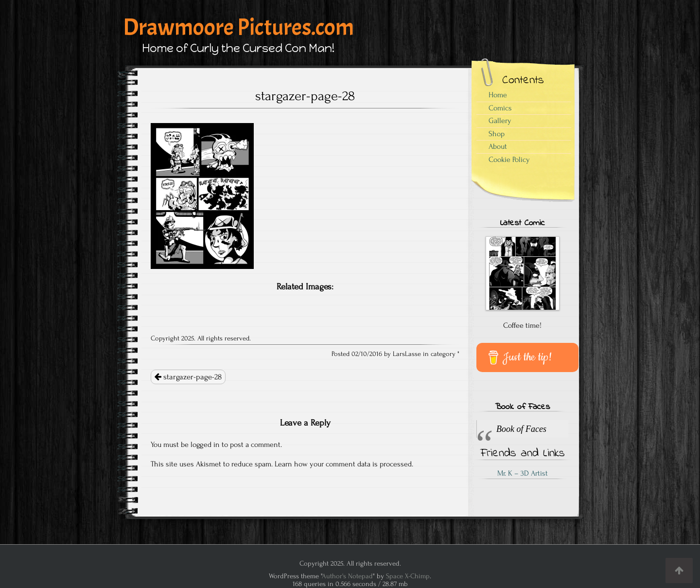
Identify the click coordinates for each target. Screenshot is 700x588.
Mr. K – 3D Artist (523, 473)
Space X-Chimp (408, 576)
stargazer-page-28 (188, 377)
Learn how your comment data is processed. (344, 464)
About (498, 146)
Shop (497, 134)
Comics (500, 108)
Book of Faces (522, 407)
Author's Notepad (347, 576)
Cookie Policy (509, 160)
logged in (205, 445)
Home (498, 95)
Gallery (500, 121)
